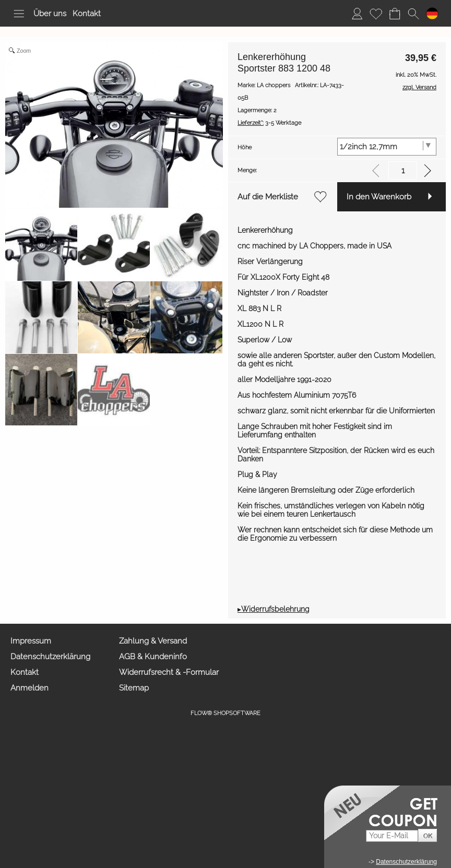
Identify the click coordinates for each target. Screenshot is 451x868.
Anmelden (29, 688)
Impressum (31, 641)
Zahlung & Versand (153, 641)
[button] (19, 14)
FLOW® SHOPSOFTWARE (225, 713)
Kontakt (87, 14)
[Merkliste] (376, 14)
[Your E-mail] (392, 836)
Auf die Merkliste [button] (268, 197)
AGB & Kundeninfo (153, 657)
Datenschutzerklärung (50, 657)
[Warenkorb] (395, 14)
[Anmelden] (357, 14)
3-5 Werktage (269, 123)
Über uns (50, 14)
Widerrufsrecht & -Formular (169, 672)
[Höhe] (387, 147)
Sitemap (134, 688)
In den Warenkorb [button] (379, 197)
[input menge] (403, 170)
